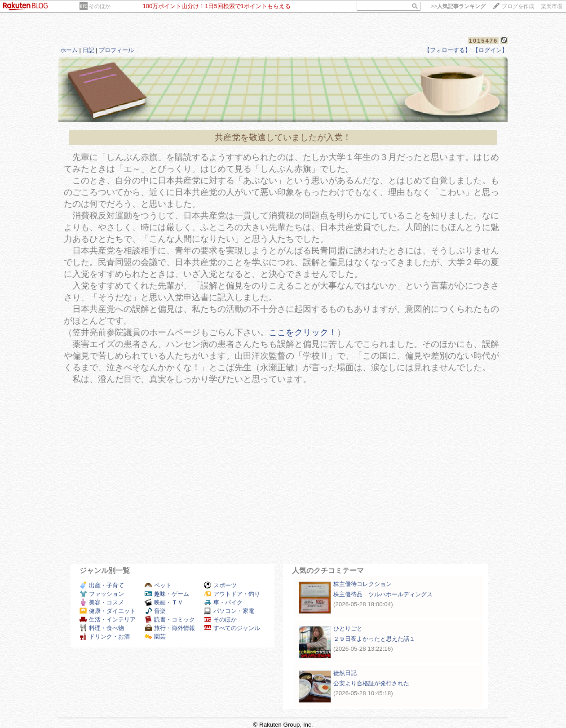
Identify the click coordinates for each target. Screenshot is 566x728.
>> (458, 6)
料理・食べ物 (102, 628)
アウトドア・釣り (232, 594)
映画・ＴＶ (164, 602)
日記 (88, 50)
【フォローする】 (447, 50)
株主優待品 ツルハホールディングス (383, 594)
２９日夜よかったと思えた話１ (374, 639)
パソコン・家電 (229, 611)
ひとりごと (348, 628)
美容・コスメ (102, 602)
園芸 (155, 637)
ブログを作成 (518, 6)
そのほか (100, 6)
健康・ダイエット (108, 611)
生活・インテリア (108, 619)
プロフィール (116, 50)
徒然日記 (345, 673)
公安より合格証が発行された (371, 683)
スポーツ (220, 585)
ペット (158, 585)
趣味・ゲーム (167, 594)
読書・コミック (170, 619)
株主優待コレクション (363, 584)
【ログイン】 (490, 50)
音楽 (155, 611)
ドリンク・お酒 (105, 637)
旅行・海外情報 (170, 628)
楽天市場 (552, 6)
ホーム (69, 50)
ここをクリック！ (303, 332)
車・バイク (223, 602)
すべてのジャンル (232, 628)
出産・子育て (102, 585)
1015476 (484, 41)
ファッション (102, 594)
